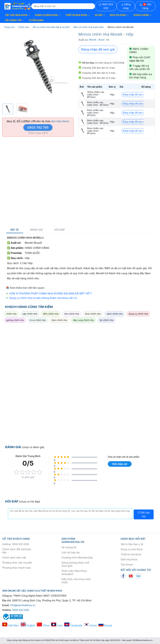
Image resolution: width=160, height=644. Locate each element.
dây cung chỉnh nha (83, 320)
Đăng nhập (126, 6)
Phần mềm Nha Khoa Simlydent (74, 572)
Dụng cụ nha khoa (132, 549)
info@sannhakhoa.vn (23, 605)
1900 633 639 (106, 6)
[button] (17, 15)
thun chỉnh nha (93, 314)
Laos (57, 625)
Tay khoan (127, 565)
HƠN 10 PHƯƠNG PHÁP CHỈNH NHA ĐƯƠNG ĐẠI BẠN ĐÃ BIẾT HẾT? (51, 293)
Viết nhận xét (120, 464)
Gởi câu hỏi (144, 514)
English (28, 625)
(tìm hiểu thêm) (60, 121)
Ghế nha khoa (129, 559)
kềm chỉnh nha (51, 314)
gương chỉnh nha (15, 320)
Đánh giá (36, 230)
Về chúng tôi (69, 547)
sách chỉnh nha (115, 314)
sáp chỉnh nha (30, 314)
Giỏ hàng (145, 6)
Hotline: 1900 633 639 (15, 544)
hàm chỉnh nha (59, 320)
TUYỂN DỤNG (36, 20)
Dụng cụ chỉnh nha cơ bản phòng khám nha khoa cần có (43, 298)
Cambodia (73, 625)
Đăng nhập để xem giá (98, 49)
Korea (90, 625)
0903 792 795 (38, 127)
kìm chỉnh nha (72, 314)
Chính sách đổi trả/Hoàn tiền (17, 551)
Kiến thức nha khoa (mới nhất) (76, 581)
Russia (105, 625)
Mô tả (15, 230)
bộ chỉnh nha (106, 320)
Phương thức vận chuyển (17, 563)
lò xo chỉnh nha (38, 320)
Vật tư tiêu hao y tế (132, 544)
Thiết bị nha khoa (131, 554)
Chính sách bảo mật (14, 558)
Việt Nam (11, 625)
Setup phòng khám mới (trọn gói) (75, 564)
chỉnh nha (11, 314)
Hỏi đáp (60, 230)
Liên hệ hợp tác (71, 552)
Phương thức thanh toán (17, 568)
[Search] (63, 6)
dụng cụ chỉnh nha (138, 314)
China (43, 625)
